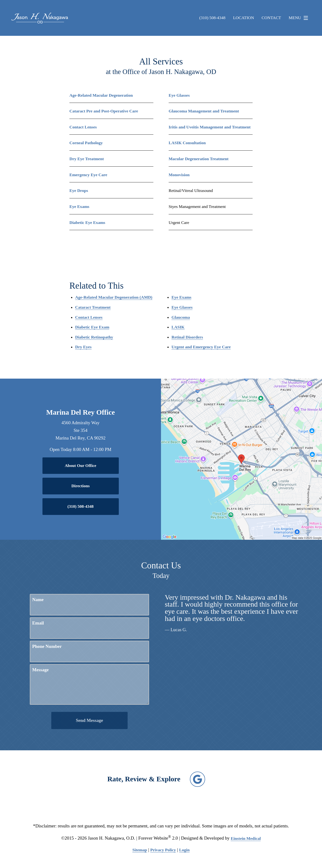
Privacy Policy (163, 850)
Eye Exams (79, 206)
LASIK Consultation (187, 143)
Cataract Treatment (93, 307)
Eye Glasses (179, 95)
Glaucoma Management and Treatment (204, 111)
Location (244, 18)
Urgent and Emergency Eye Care (201, 347)
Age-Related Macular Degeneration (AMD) (114, 297)
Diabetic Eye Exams (87, 222)
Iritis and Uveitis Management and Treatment (210, 127)
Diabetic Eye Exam (92, 327)
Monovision (179, 175)
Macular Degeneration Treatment (199, 159)
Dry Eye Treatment (87, 159)
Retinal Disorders (187, 337)
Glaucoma (181, 317)
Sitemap (140, 850)
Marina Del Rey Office (81, 412)
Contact (271, 18)
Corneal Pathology (86, 143)
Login (184, 850)
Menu (300, 18)
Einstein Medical (246, 838)
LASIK (178, 327)
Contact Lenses (83, 127)
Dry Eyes (83, 347)
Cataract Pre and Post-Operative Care (104, 111)
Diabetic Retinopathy (94, 337)
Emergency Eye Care (88, 175)
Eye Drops (79, 191)
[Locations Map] (241, 459)
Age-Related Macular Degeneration (101, 95)
